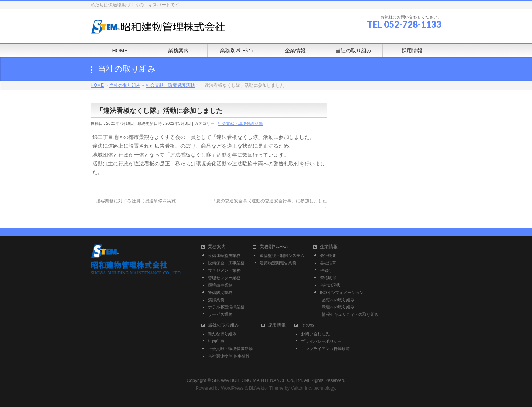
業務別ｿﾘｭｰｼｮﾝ (274, 247)
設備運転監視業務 (224, 256)
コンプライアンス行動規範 (325, 349)
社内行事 (216, 341)
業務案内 (217, 247)
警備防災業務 (220, 293)
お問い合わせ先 (315, 334)
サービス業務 (220, 314)
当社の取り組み (224, 325)
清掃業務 (216, 300)
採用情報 (277, 325)
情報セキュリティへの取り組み (350, 314)
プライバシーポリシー (321, 341)
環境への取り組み (338, 307)
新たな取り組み (222, 334)
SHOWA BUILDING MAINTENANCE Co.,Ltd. (258, 380)
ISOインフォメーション (342, 293)
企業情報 (329, 247)
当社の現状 (330, 285)
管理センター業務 (224, 278)
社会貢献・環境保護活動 (240, 123)
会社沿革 (328, 263)
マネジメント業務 (224, 270)
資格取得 (328, 278)
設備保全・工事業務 (226, 263)
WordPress (232, 388)
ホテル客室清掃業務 (226, 307)
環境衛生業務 (220, 285)
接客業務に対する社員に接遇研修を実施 (133, 201)
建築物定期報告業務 (278, 263)
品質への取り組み (338, 300)
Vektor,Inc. (301, 388)
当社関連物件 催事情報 (229, 356)
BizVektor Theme (266, 388)
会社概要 (328, 256)
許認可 (326, 270)
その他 (308, 325)
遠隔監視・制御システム (282, 256)
